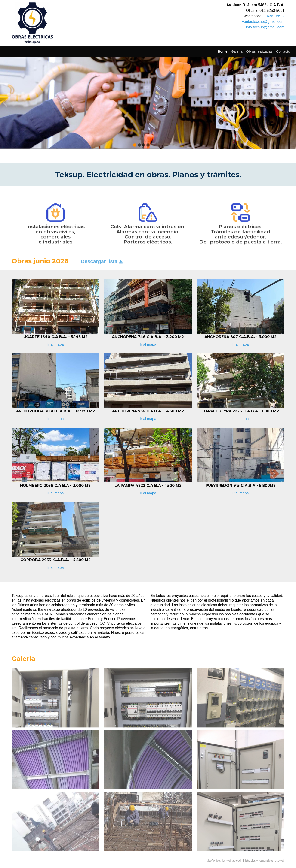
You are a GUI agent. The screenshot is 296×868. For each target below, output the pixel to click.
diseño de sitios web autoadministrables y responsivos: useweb (245, 861)
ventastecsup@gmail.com (263, 22)
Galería (237, 51)
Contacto (283, 51)
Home (223, 51)
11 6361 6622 (273, 16)
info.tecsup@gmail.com (265, 27)
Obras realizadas (259, 51)
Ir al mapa (55, 344)
